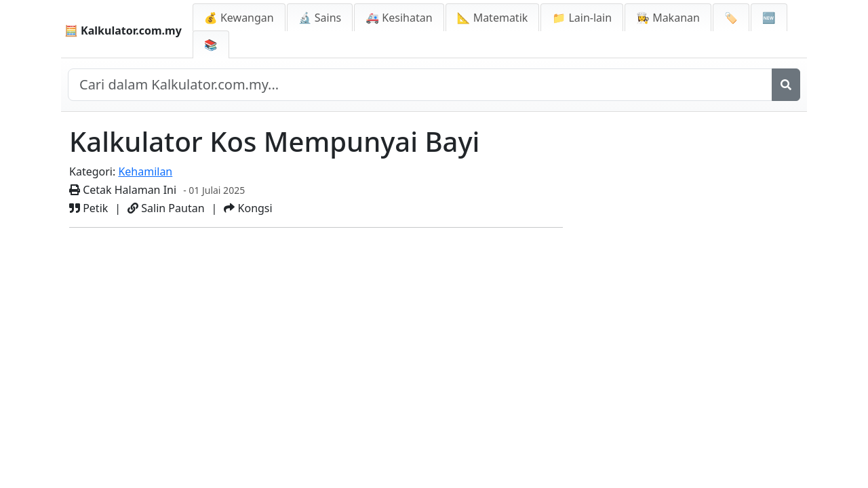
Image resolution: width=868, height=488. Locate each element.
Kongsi (248, 208)
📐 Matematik (493, 18)
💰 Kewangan (239, 18)
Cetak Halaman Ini (123, 190)
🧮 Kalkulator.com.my (123, 30)
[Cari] (786, 85)
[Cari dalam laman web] (420, 85)
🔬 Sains (320, 18)
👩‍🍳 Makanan (668, 18)
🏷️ (731, 18)
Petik (88, 208)
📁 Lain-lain (582, 18)
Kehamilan (145, 171)
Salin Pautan (166, 208)
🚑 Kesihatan (399, 18)
